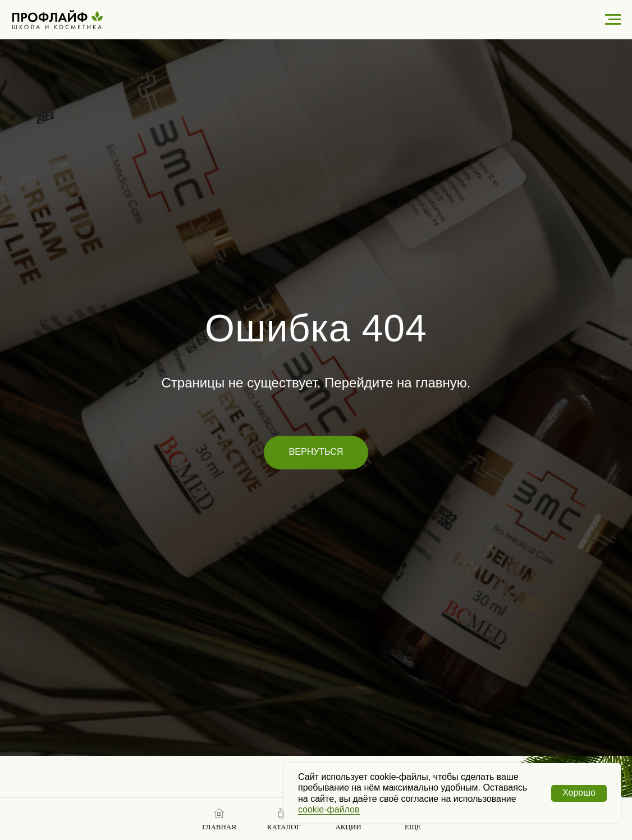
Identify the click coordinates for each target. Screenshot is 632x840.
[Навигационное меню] (613, 20)
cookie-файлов (329, 809)
